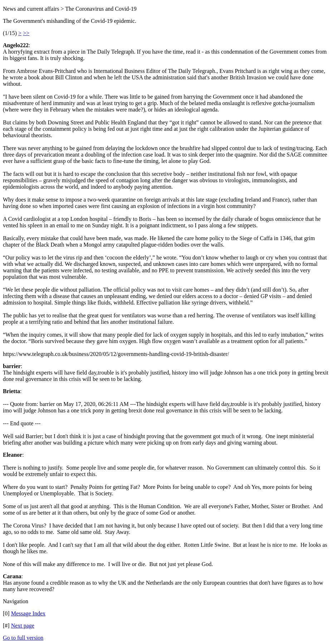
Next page (23, 626)
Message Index (28, 613)
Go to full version (23, 638)
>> (26, 33)
